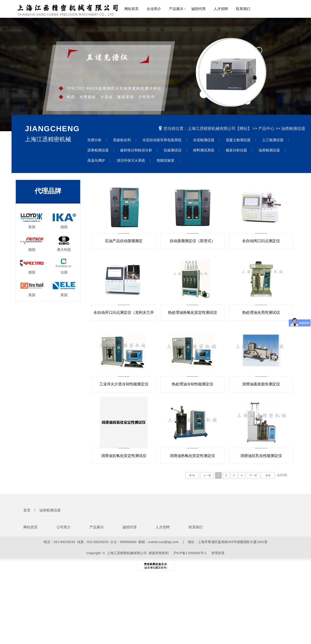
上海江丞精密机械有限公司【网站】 (219, 129)
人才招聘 (221, 9)
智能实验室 (165, 160)
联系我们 (243, 9)
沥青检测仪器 (98, 150)
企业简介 (154, 9)
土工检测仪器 (273, 140)
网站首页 (132, 9)
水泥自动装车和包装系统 (162, 140)
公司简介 (64, 527)
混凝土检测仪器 (238, 140)
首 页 (192, 475)
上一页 (207, 475)
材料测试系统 (204, 150)
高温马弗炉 (96, 160)
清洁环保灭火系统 (131, 160)
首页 (27, 510)
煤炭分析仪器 (236, 150)
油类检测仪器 (293, 129)
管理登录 (218, 553)
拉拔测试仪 (173, 150)
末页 (268, 475)
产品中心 (266, 129)
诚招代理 (198, 9)
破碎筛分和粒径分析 (136, 150)
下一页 (253, 475)
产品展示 (176, 9)
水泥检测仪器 (204, 140)
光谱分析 (94, 140)
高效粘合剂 (122, 140)
